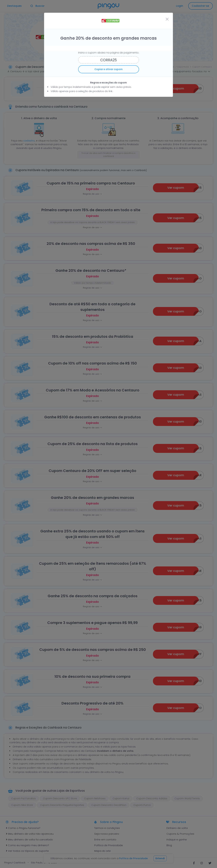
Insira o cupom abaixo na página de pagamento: (109, 53)
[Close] (167, 19)
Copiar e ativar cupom (108, 69)
